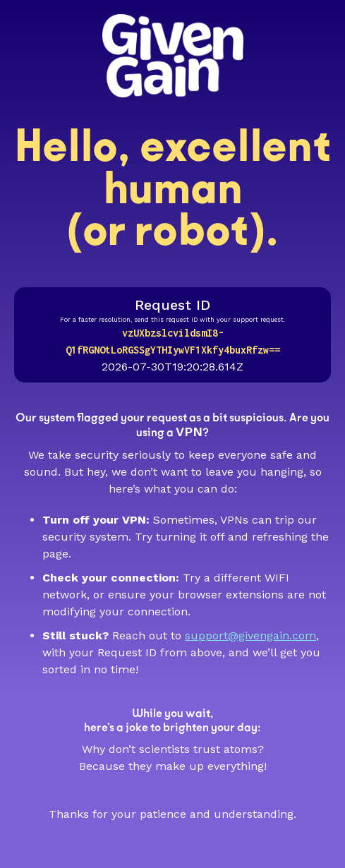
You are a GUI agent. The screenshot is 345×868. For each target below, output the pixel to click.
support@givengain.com (250, 635)
